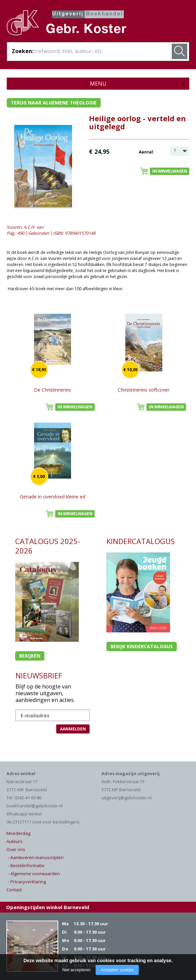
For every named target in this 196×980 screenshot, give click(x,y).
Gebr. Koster (67, 24)
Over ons (16, 849)
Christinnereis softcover (144, 390)
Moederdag (18, 833)
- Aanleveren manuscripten (36, 857)
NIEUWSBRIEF (39, 675)
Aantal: (146, 152)
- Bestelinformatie (26, 865)
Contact (14, 890)
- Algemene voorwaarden (34, 874)
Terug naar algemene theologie (54, 103)
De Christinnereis (53, 390)
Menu (98, 84)
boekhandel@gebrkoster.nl (35, 806)
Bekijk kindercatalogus (142, 646)
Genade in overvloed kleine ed (53, 497)
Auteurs (14, 841)
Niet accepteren (76, 970)
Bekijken (30, 656)
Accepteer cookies (117, 970)
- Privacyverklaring (27, 882)
